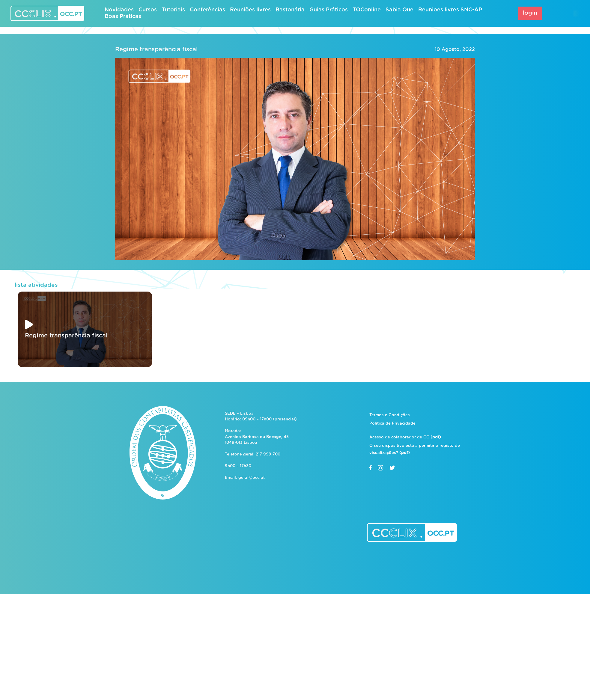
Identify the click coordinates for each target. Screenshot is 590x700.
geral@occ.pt (252, 478)
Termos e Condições (390, 415)
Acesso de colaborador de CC (405, 437)
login (530, 13)
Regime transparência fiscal (156, 49)
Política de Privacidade (392, 424)
